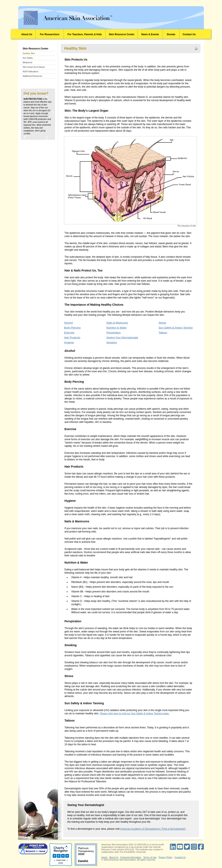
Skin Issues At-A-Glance (34, 67)
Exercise (69, 333)
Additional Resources (32, 76)
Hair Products (72, 337)
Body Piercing (72, 328)
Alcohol (68, 323)
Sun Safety (28, 58)
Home (104, 857)
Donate (171, 34)
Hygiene (69, 342)
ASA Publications (30, 72)
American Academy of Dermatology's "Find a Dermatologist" (153, 829)
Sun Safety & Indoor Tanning (176, 328)
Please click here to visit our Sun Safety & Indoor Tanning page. (134, 714)
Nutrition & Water (117, 328)
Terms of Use (150, 857)
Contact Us (189, 34)
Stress (162, 323)
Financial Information (131, 857)
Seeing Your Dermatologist (122, 337)
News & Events (150, 34)
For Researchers (50, 34)
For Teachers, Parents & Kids (85, 34)
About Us (27, 34)
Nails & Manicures (117, 323)
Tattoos (163, 333)
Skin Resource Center (122, 34)
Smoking (112, 342)
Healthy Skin (29, 53)
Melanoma (27, 63)
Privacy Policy (165, 857)
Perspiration (114, 333)
